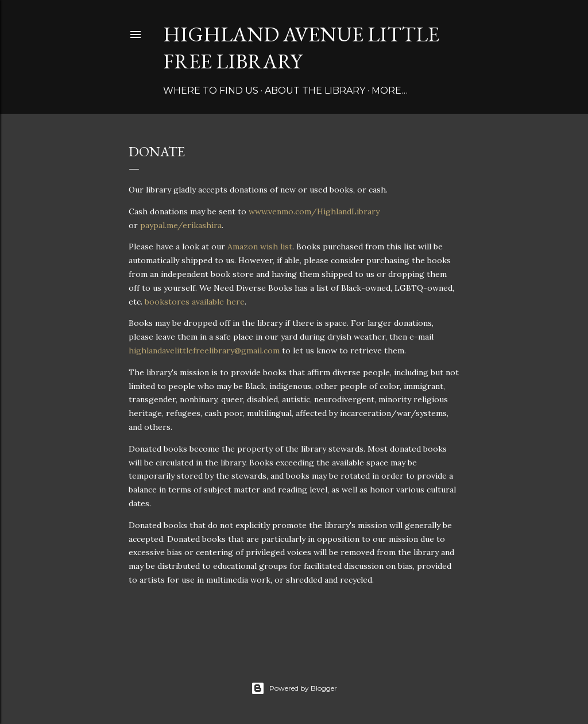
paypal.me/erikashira (181, 225)
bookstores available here (195, 302)
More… (390, 90)
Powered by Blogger (294, 688)
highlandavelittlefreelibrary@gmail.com (204, 351)
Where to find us (211, 90)
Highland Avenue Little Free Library (301, 48)
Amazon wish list (260, 247)
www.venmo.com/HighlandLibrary (314, 211)
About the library (315, 90)
